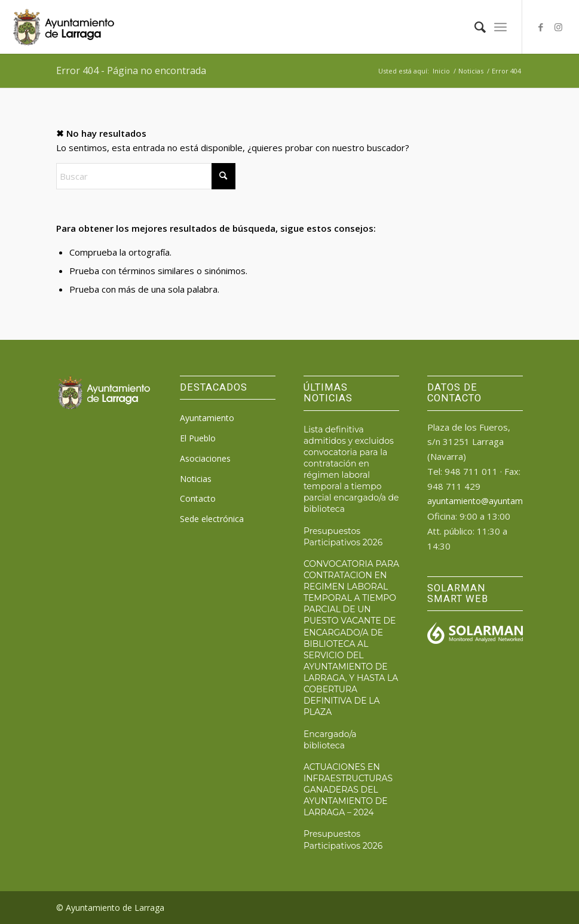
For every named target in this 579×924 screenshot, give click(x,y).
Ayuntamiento (207, 418)
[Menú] (500, 27)
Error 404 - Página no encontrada (131, 70)
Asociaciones (205, 458)
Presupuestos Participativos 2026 (343, 537)
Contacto (198, 498)
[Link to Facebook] (541, 27)
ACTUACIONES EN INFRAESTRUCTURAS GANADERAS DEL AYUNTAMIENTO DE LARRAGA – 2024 (348, 790)
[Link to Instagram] (559, 27)
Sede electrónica (212, 519)
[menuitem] (474, 27)
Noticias (196, 479)
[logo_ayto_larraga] (63, 27)
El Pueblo (198, 438)
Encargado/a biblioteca (330, 740)
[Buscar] (474, 27)
